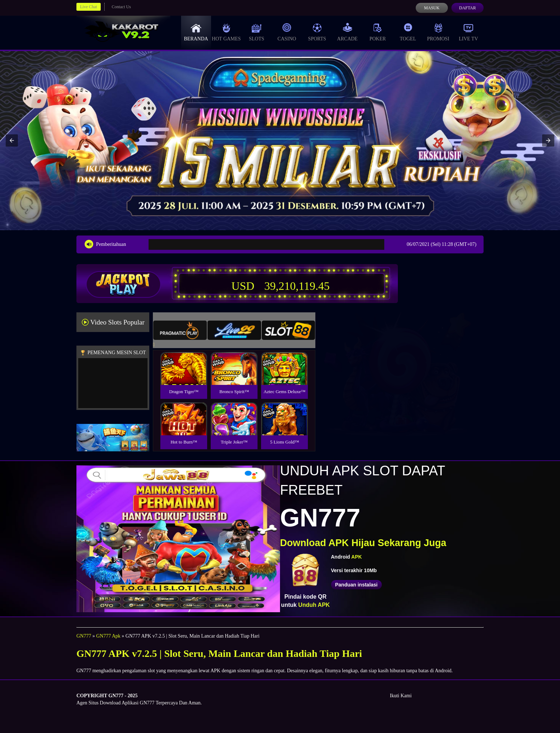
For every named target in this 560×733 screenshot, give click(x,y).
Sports (317, 32)
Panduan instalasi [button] (356, 585)
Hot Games (226, 32)
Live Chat (89, 7)
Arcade (347, 32)
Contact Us (121, 7)
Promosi (438, 32)
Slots (257, 32)
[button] (12, 140)
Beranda (196, 32)
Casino (287, 32)
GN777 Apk (108, 636)
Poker (377, 32)
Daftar (467, 8)
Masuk (432, 8)
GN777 (84, 636)
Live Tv (469, 32)
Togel (408, 32)
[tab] (180, 330)
